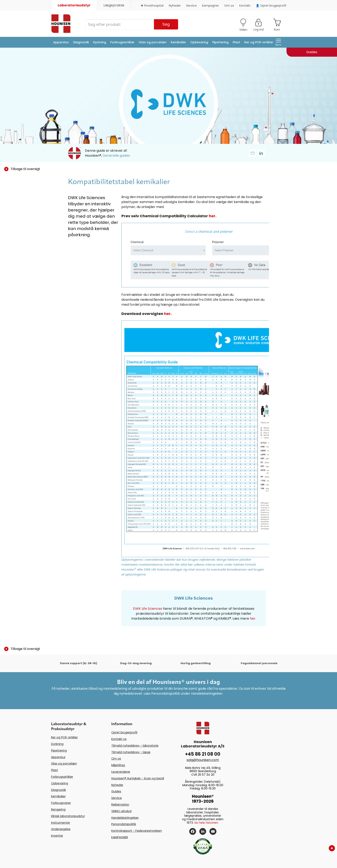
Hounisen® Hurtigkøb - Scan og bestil (138, 778)
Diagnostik (81, 42)
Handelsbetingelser (125, 818)
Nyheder (175, 6)
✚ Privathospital (152, 6)
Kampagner (210, 6)
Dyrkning (100, 42)
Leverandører (121, 772)
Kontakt (245, 6)
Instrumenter (61, 823)
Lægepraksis (114, 5)
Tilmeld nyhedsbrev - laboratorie (135, 746)
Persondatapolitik (124, 824)
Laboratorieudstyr (74, 5)
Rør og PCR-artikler (259, 42)
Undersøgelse (61, 829)
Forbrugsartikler (122, 42)
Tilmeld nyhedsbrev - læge (131, 752)
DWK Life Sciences (148, 609)
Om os (229, 6)
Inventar (57, 836)
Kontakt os (119, 739)
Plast (236, 42)
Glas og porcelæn (153, 42)
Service (191, 6)
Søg (166, 24)
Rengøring (58, 809)
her (212, 216)
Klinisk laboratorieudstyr (68, 816)
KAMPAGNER (120, 837)
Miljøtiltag (118, 765)
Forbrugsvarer (61, 803)
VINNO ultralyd (121, 811)
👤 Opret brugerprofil (271, 6)
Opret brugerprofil (124, 732)
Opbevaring (199, 42)
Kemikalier (178, 42)
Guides (116, 791)
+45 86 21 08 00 (203, 754)
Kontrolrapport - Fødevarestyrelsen (137, 831)
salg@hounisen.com (203, 760)
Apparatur (61, 42)
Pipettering (220, 42)
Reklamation (120, 805)
